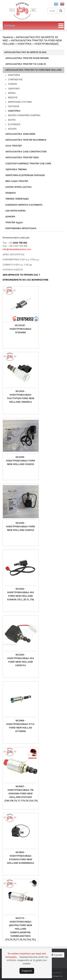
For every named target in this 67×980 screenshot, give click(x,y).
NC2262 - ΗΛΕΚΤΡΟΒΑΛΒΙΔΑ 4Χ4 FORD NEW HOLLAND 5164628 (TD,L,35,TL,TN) (21, 594)
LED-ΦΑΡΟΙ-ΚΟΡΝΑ (16, 211)
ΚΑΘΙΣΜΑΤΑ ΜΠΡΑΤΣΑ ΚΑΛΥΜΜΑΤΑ (24, 205)
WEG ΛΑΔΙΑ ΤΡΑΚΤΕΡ (17, 181)
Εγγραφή (57, 955)
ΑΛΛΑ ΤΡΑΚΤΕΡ (14, 146)
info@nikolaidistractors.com (17, 249)
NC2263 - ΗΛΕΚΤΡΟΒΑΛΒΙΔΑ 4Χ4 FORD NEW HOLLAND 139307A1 (21, 660)
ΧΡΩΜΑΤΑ (11, 193)
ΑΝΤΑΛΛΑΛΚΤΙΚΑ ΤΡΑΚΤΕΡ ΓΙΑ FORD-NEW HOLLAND (33, 70)
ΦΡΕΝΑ (12, 93)
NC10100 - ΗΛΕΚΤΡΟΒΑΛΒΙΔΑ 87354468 (21, 329)
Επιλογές (10, 26)
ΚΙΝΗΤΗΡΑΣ (14, 75)
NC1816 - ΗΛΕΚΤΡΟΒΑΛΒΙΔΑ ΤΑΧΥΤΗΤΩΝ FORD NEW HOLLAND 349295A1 (21, 397)
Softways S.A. (57, 976)
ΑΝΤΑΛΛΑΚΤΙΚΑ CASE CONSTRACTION (26, 152)
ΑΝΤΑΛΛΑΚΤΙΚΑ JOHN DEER (20, 134)
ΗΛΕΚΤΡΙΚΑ (25, 44)
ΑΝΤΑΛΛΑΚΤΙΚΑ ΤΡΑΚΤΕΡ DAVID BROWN (27, 58)
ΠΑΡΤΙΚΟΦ (14, 106)
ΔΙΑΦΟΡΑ (10, 217)
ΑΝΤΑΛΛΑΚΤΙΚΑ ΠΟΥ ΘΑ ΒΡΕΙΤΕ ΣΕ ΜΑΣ (25, 52)
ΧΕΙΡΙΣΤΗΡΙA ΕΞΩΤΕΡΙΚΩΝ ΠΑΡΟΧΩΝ (25, 175)
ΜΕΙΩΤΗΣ (13, 98)
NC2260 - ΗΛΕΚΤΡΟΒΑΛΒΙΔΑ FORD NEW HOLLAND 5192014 (21, 526)
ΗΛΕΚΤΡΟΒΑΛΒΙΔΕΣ (47, 44)
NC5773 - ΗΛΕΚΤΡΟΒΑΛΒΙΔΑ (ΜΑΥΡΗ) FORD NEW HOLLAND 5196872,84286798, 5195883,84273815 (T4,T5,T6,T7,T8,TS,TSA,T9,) (20, 929)
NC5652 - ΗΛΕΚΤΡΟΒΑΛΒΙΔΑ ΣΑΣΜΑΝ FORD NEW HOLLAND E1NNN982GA (21, 858)
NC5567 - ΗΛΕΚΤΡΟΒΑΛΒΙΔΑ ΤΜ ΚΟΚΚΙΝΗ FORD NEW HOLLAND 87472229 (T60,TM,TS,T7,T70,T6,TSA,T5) (21, 794)
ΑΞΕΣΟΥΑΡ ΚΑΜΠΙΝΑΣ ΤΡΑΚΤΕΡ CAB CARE (28, 164)
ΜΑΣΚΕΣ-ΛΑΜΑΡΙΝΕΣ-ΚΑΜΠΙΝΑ (24, 115)
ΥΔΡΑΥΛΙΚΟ (14, 89)
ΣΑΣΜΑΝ (13, 84)
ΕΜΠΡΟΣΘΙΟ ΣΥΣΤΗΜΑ (20, 102)
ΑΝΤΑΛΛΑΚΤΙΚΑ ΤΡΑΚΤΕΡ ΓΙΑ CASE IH (26, 64)
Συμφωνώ (27, 971)
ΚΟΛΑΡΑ (12, 129)
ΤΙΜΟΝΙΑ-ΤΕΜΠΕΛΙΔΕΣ (17, 199)
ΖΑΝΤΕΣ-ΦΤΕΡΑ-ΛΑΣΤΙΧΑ (18, 187)
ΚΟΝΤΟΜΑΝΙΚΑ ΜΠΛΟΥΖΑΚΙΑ (21, 228)
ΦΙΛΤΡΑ (12, 120)
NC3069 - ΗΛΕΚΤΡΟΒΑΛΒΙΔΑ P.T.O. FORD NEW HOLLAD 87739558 (21, 726)
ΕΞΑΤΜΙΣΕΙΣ (14, 124)
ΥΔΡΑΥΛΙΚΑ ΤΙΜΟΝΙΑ (16, 169)
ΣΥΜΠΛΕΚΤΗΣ (15, 80)
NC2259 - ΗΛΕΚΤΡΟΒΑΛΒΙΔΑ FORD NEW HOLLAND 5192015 (21, 461)
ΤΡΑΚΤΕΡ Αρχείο (14, 223)
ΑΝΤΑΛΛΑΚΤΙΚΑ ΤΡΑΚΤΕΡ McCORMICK (26, 140)
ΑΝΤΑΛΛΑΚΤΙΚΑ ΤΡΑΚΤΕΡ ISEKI (22, 158)
